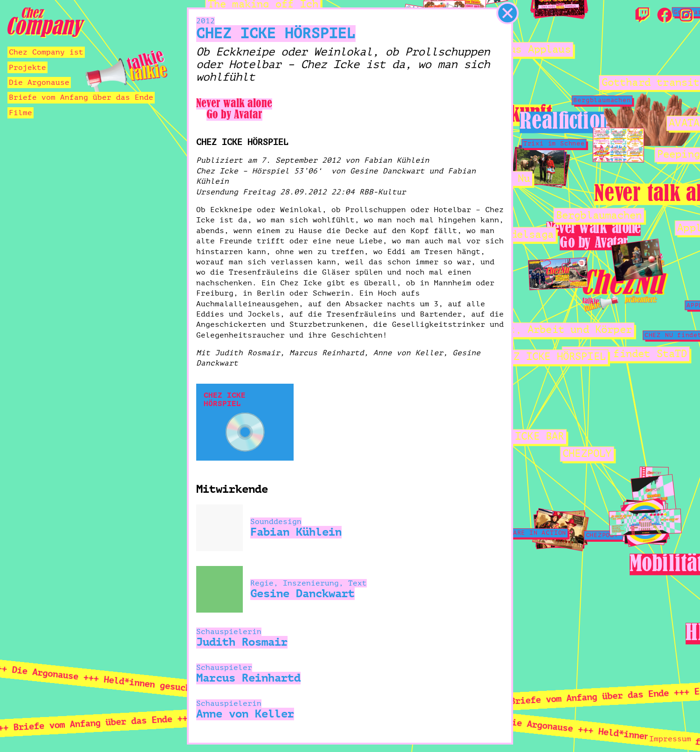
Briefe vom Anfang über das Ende (81, 97)
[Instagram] (686, 16)
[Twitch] (642, 16)
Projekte (27, 68)
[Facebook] (665, 16)
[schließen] (508, 13)
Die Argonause (39, 83)
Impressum (670, 739)
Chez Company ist (46, 52)
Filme (21, 113)
